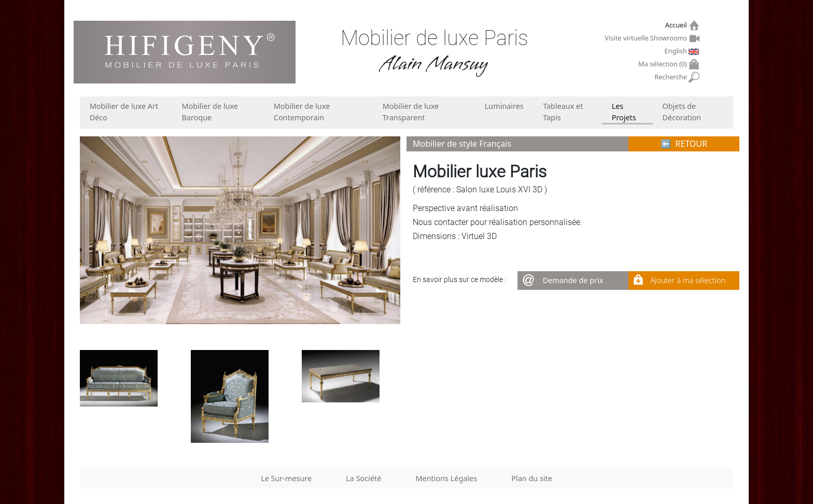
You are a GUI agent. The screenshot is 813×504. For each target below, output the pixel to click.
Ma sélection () (664, 64)
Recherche (672, 77)
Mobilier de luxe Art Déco (124, 112)
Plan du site (532, 478)
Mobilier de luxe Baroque (210, 112)
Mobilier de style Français (462, 144)
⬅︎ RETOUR (684, 144)
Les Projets (624, 112)
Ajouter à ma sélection (688, 280)
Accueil (677, 25)
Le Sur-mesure (286, 478)
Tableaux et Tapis (563, 112)
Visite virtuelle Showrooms (647, 38)
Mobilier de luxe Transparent (411, 112)
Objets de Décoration (682, 112)
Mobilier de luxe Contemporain (302, 112)
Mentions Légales (447, 478)
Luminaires (504, 106)
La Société (363, 478)
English (677, 51)
